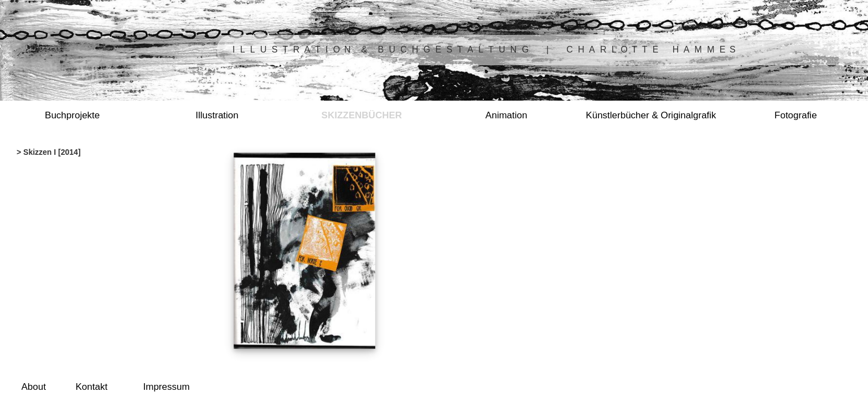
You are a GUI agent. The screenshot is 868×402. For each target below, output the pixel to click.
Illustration (217, 115)
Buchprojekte (72, 115)
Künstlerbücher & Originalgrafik (651, 115)
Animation (507, 115)
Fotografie (796, 115)
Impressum (167, 387)
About (34, 387)
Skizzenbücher (362, 115)
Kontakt (92, 387)
